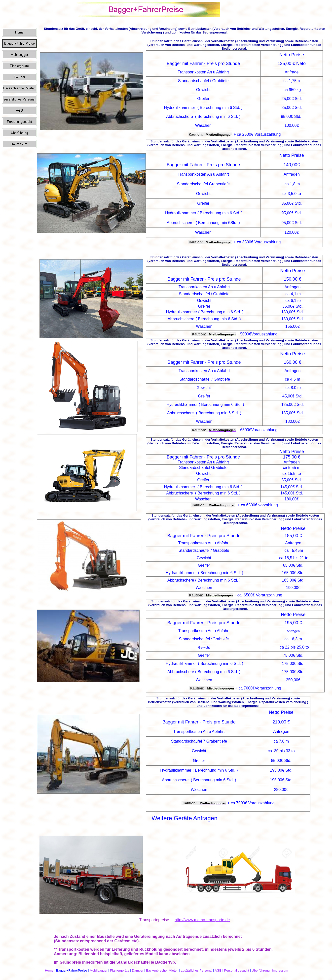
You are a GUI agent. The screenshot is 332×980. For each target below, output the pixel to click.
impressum (280, 970)
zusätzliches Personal (197, 970)
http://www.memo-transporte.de (202, 920)
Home (49, 970)
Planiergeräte (120, 970)
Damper (138, 970)
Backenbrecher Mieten (162, 970)
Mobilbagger (99, 970)
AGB (218, 970)
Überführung (261, 970)
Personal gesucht (237, 970)
